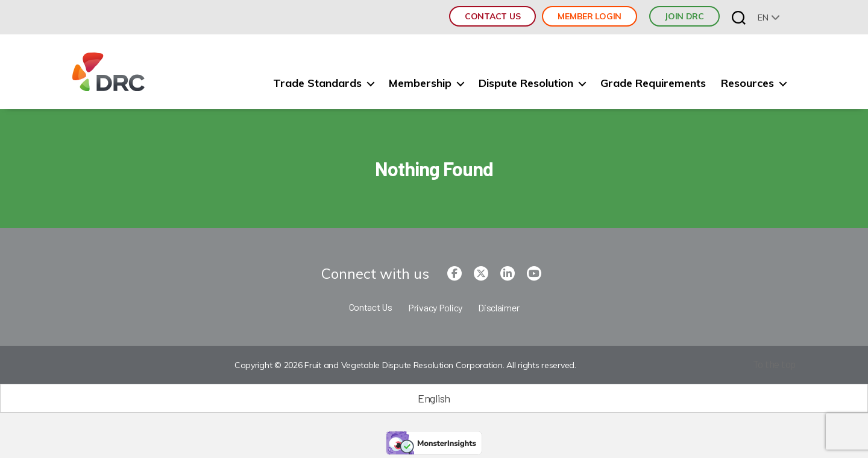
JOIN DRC (684, 16)
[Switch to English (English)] (434, 399)
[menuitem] (769, 17)
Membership (420, 83)
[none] (769, 17)
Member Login (590, 16)
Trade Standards (317, 83)
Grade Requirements (653, 83)
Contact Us (492, 16)
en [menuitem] (763, 17)
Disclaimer (498, 307)
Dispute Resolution (526, 83)
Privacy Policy (435, 307)
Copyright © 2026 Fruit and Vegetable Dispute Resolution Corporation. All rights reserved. (404, 366)
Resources (747, 83)
